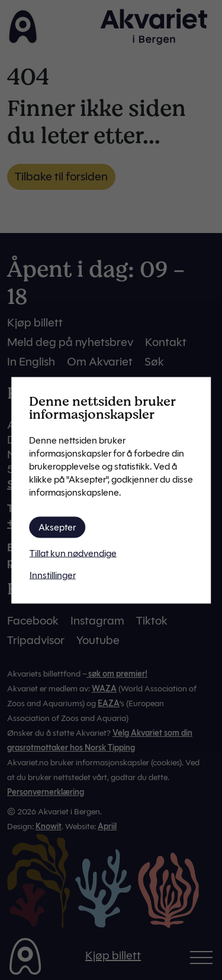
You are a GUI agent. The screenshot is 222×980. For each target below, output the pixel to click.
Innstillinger (53, 575)
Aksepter (57, 527)
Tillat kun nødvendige (73, 553)
